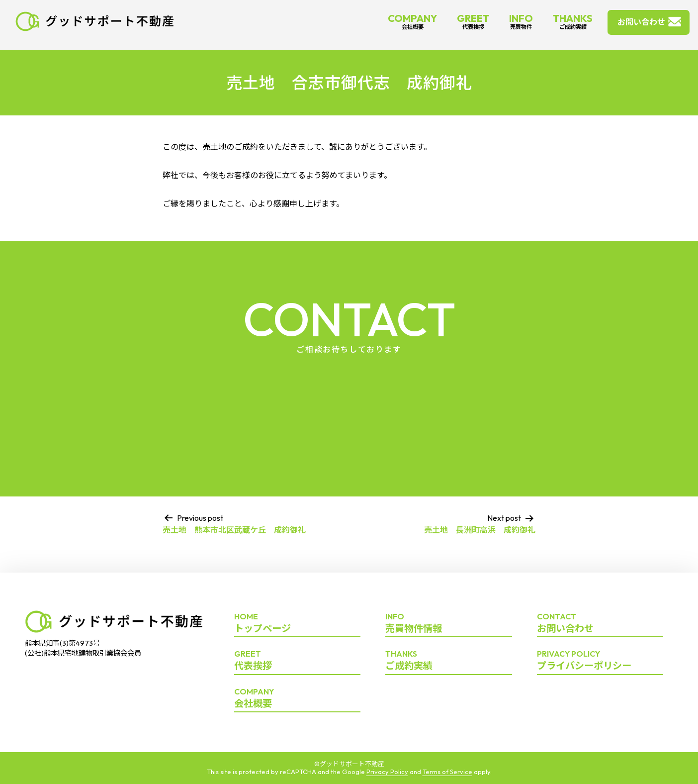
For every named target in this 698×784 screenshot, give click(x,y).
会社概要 (297, 698)
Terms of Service (447, 772)
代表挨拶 (297, 661)
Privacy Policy (387, 772)
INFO (521, 21)
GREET (473, 21)
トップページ (297, 623)
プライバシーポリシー (600, 661)
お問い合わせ (641, 22)
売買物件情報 (448, 623)
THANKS (573, 21)
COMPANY (412, 21)
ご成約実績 (448, 661)
